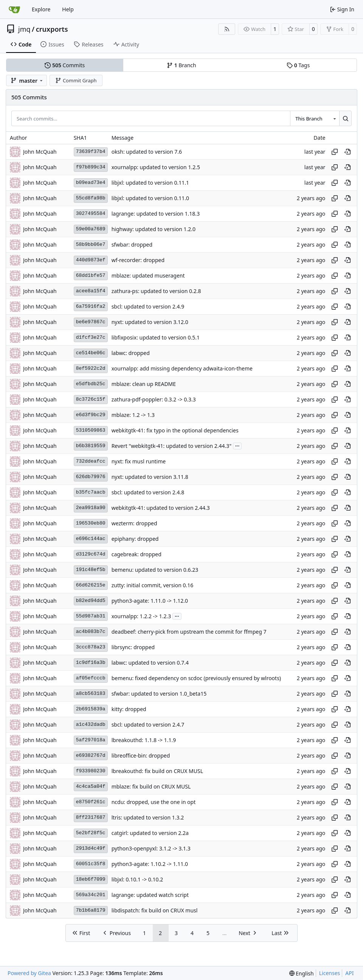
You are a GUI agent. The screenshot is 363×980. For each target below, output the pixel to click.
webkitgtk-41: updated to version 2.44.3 (161, 508)
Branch (181, 65)
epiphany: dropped (135, 539)
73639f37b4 (91, 152)
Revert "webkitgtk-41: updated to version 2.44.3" (171, 446)
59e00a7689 (91, 229)
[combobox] (315, 118)
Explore (41, 9)
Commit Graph (76, 80)
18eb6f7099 (91, 879)
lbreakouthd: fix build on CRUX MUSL (157, 771)
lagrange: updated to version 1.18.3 (156, 214)
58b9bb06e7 (91, 245)
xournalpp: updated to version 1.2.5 (156, 167)
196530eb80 (91, 523)
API (349, 973)
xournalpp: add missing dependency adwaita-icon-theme (182, 368)
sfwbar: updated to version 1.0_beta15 (159, 694)
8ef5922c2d (91, 368)
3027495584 (91, 214)
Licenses (330, 973)
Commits (65, 65)
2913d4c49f (91, 848)
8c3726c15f (91, 399)
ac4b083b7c (91, 632)
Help (68, 9)
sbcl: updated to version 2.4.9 (148, 306)
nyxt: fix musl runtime (139, 461)
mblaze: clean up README (144, 384)
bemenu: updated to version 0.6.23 (155, 570)
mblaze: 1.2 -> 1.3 (133, 415)
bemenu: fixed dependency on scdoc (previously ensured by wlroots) (196, 678)
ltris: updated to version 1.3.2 (148, 817)
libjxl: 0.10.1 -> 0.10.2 (137, 879)
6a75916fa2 (91, 306)
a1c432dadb (91, 725)
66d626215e (91, 585)
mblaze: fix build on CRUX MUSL (151, 786)
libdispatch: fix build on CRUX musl (155, 910)
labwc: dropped (131, 353)
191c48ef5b (91, 570)
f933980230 (91, 771)
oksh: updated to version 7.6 (147, 152)
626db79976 (91, 477)
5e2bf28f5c (91, 833)
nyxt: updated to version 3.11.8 (150, 477)
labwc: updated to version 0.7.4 (150, 663)
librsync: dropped (133, 647)
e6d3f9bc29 (91, 415)
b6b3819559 (91, 446)
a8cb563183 (91, 694)
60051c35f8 (91, 864)
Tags (298, 65)
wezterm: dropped (134, 523)
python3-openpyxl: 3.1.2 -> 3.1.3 (151, 848)
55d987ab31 (91, 616)
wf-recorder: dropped (138, 260)
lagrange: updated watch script (150, 895)
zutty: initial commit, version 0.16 (153, 585)
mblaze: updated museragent (148, 275)
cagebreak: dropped (137, 554)
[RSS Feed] (227, 29)
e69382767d (91, 755)
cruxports (52, 29)
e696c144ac (91, 539)
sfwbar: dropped (132, 245)
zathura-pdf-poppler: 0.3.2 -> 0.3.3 (154, 399)
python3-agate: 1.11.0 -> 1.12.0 (150, 601)
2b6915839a (91, 709)
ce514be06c (91, 353)
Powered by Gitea (29, 973)
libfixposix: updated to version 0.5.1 (156, 337)
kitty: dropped (129, 709)
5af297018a (91, 740)
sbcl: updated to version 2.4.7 (148, 725)
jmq (24, 29)
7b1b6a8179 (91, 910)
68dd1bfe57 (91, 275)
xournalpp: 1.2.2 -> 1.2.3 (141, 616)
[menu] (302, 973)
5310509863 (91, 430)
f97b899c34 (91, 167)
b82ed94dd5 (91, 601)
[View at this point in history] (347, 152)
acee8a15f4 (91, 291)
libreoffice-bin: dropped (141, 755)
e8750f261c (91, 802)
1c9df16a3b (91, 663)
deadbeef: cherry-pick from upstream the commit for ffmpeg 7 (189, 632)
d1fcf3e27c (91, 337)
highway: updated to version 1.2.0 (154, 229)
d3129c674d (91, 554)
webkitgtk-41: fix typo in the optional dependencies (175, 430)
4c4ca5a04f (91, 786)
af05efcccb (91, 678)
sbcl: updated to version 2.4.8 (148, 492)
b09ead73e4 (91, 183)
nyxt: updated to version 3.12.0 (150, 322)
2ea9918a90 (91, 508)
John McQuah (40, 152)
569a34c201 (91, 895)
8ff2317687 (91, 817)
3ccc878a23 (91, 647)
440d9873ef (91, 260)
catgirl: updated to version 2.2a (150, 833)
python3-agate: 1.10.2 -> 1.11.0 (150, 864)
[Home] (14, 9)
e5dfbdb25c (91, 384)
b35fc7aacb (91, 492)
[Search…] (345, 118)
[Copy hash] (335, 152)
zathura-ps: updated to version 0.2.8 (156, 291)
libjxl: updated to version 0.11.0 (150, 198)
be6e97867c (91, 322)
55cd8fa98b (91, 198)
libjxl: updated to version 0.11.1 (150, 183)
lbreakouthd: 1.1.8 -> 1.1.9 (144, 740)
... (237, 445)
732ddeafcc (91, 461)
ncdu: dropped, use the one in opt (154, 802)
